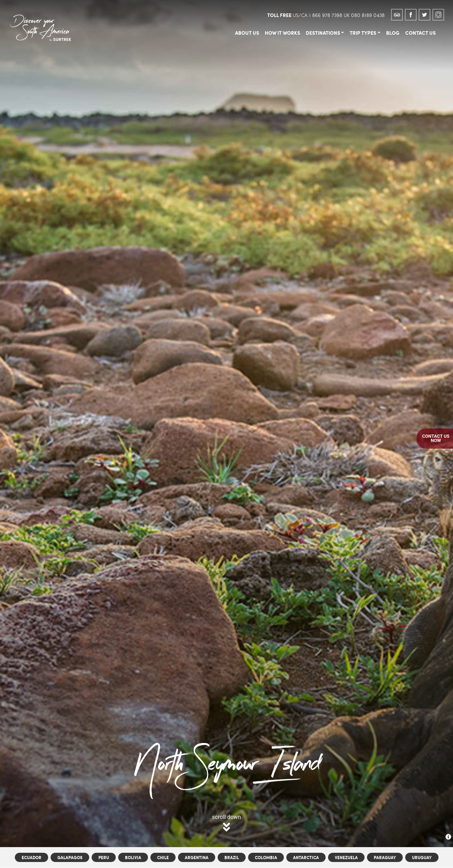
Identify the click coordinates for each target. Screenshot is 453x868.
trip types (363, 33)
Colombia (266, 858)
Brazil (232, 858)
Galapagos (70, 858)
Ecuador (31, 858)
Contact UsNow (436, 438)
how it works (282, 33)
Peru (104, 858)
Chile (163, 858)
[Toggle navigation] (82, 15)
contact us (420, 33)
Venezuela (346, 858)
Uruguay (422, 858)
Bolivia (133, 858)
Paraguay (385, 858)
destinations (323, 33)
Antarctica (306, 858)
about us (247, 33)
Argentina (197, 858)
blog (393, 33)
